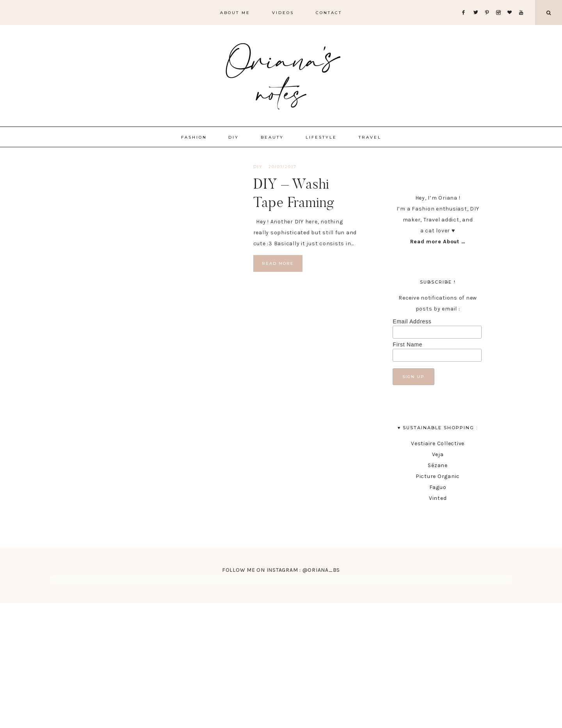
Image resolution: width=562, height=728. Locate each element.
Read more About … (438, 242)
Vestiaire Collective (438, 443)
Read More (278, 263)
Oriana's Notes (281, 74)
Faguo (438, 487)
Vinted (438, 498)
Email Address (412, 321)
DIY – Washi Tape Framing (294, 193)
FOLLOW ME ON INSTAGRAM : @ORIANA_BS (281, 570)
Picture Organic (438, 476)
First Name (407, 344)
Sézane (438, 465)
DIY (258, 167)
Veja (438, 454)
